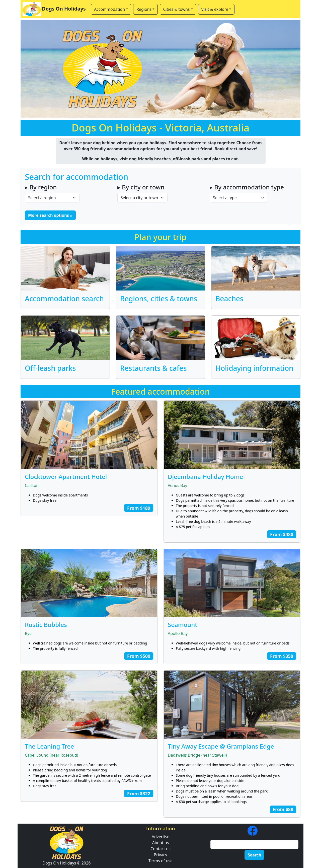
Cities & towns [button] (176, 9)
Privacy (160, 855)
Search (254, 855)
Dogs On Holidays (54, 9)
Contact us (160, 849)
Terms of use (160, 861)
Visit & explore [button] (215, 9)
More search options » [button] (50, 215)
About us (160, 843)
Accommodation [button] (109, 9)
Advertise (160, 837)
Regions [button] (144, 9)
